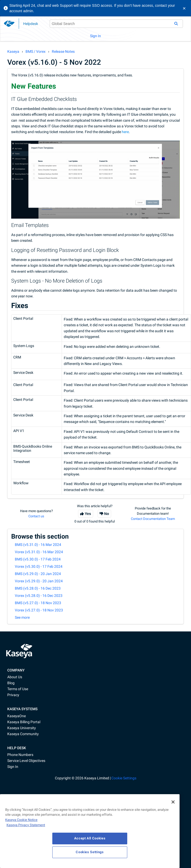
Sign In (95, 36)
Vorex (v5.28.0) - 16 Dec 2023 (39, 596)
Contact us (36, 516)
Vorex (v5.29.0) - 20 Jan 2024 (39, 581)
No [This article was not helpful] (107, 514)
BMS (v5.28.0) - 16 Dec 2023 (38, 588)
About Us (15, 677)
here (125, 132)
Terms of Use (18, 689)
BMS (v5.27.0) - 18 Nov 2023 (38, 603)
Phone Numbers (20, 755)
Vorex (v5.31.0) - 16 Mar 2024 (39, 552)
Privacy (13, 695)
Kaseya (13, 51)
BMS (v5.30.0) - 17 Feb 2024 (38, 559)
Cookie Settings (124, 778)
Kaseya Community (23, 734)
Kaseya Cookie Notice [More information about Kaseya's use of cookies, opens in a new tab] (21, 820)
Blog (11, 683)
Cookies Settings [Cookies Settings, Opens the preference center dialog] (90, 852)
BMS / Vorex (36, 51)
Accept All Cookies (90, 838)
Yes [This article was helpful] (88, 514)
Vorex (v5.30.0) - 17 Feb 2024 (39, 566)
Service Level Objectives (26, 761)
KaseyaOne (17, 716)
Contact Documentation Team (153, 519)
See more (22, 617)
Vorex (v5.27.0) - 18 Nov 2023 (39, 610)
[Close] (173, 802)
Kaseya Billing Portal (24, 722)
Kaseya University (22, 728)
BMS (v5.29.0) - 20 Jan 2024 (38, 574)
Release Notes (63, 51)
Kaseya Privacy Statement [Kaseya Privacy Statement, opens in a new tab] (26, 825)
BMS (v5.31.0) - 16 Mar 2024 (38, 545)
